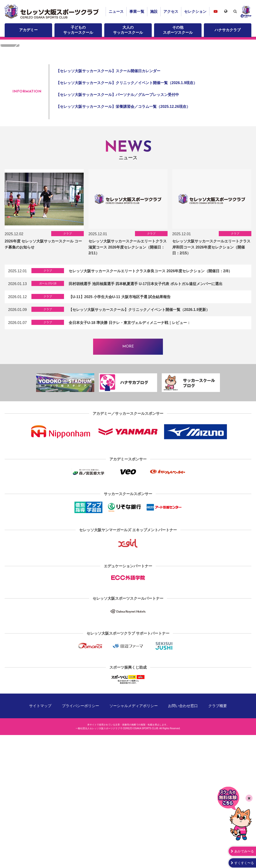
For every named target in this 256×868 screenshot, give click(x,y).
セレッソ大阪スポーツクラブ (52, 12)
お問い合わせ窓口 (183, 844)
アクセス (171, 12)
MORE (128, 485)
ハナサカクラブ (228, 30)
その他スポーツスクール (178, 30)
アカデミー (28, 30)
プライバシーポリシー (81, 844)
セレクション (195, 12)
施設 (154, 12)
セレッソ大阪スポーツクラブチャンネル (216, 11)
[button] (239, 116)
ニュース (116, 12)
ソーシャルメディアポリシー (134, 844)
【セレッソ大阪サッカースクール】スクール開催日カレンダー (108, 209)
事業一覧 (137, 12)
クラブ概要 (218, 844)
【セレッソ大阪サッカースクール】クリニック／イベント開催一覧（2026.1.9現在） (127, 221)
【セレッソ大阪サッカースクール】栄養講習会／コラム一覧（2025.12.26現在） (123, 245)
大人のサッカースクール (128, 30)
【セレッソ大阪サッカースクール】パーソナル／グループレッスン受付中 (118, 233)
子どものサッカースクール (78, 30)
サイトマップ (40, 844)
